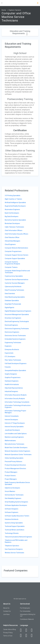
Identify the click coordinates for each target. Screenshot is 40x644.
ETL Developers (10, 357)
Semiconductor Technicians (14, 495)
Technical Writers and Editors (15, 530)
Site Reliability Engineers (13, 498)
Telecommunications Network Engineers (18, 537)
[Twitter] (33, 630)
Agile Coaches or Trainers (13, 199)
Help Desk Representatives (14, 388)
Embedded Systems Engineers (15, 339)
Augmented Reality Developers (15, 206)
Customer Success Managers (15, 283)
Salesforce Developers (12, 488)
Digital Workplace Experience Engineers (18, 311)
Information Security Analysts (15, 399)
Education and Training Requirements (20, 32)
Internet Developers (11, 420)
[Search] (38, 3)
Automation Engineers (12, 209)
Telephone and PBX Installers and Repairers (16, 541)
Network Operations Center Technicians (18, 455)
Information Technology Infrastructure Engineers (18, 406)
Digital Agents (9, 307)
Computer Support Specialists (15, 258)
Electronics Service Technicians (15, 336)
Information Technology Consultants (17, 402)
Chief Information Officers (14, 230)
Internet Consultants (12, 416)
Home (4, 10)
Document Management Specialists (17, 314)
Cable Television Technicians (14, 227)
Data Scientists (10, 294)
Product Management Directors (15, 468)
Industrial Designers (11, 391)
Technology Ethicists (12, 533)
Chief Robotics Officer (12, 237)
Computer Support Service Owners (17, 255)
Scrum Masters (10, 491)
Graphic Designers (11, 374)
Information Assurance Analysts (16, 395)
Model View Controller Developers (16, 448)
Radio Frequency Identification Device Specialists (17, 483)
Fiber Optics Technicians (13, 360)
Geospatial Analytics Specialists (15, 370)
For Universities (25, 611)
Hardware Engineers (12, 381)
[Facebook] (22, 630)
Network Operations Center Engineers (17, 451)
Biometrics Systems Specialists (15, 220)
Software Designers (12, 509)
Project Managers (11, 479)
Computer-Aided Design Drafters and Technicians (17, 272)
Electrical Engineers (11, 325)
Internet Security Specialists (14, 427)
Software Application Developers (16, 505)
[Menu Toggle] (2, 3)
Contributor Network (27, 619)
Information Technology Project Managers (15, 412)
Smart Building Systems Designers (16, 502)
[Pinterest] (27, 635)
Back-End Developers (12, 213)
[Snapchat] (33, 635)
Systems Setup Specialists (14, 523)
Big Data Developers (12, 216)
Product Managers (11, 472)
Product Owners (10, 476)
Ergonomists (9, 353)
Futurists (8, 367)
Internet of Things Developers (15, 423)
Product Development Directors (15, 465)
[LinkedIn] (27, 630)
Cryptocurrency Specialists (14, 276)
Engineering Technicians (13, 343)
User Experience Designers (14, 549)
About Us (6, 608)
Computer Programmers (13, 251)
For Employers (25, 608)
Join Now (6, 614)
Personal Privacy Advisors (13, 462)
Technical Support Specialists (15, 526)
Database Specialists (12, 301)
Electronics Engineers (12, 332)
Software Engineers (12, 512)
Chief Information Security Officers (16, 234)
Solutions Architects (12, 519)
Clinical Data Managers (12, 241)
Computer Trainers (11, 267)
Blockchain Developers (12, 223)
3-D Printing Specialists (13, 196)
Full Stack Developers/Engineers (16, 363)
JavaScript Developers (12, 430)
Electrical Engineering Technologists (17, 321)
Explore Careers (15, 10)
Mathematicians (10, 441)
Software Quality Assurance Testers (17, 516)
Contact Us (7, 611)
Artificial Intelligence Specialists (15, 202)
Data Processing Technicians (14, 290)
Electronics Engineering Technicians (17, 329)
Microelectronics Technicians (15, 444)
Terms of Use (8, 636)
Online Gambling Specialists (14, 458)
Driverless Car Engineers (13, 318)
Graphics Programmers (13, 377)
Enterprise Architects (12, 350)
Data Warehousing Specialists (15, 297)
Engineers (8, 346)
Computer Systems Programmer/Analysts (12, 263)
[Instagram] (22, 635)
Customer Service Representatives (17, 280)
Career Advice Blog (9, 629)
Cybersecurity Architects (13, 287)
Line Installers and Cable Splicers (16, 434)
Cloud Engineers (10, 244)
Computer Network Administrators (16, 248)
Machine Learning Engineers (14, 437)
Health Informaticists (12, 384)
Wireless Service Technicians (14, 553)
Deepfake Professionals (13, 304)
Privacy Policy (8, 633)
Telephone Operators (12, 546)
